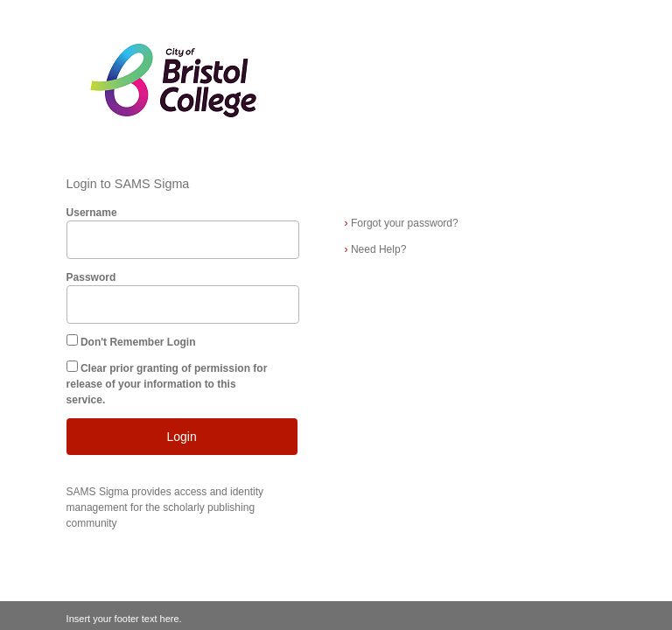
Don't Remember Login (138, 342)
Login (181, 437)
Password (91, 277)
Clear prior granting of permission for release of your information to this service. (167, 384)
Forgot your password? (402, 223)
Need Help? (376, 249)
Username (92, 213)
